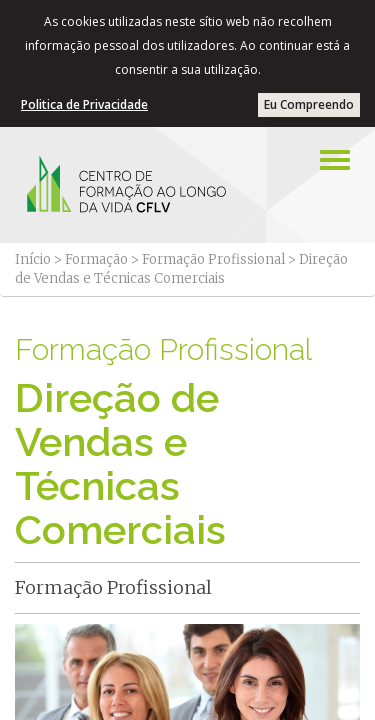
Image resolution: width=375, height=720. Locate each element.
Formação (96, 259)
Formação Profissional (213, 259)
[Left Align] (335, 160)
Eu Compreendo (309, 104)
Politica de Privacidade (84, 104)
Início (33, 259)
